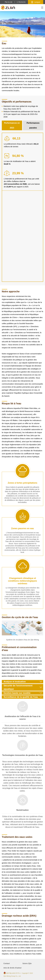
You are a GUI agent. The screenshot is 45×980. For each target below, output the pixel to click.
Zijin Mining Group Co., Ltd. (12, 976)
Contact (7, 963)
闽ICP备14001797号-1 (13, 973)
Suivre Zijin (27, 963)
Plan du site (9, 2)
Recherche (21, 2)
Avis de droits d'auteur (13, 968)
